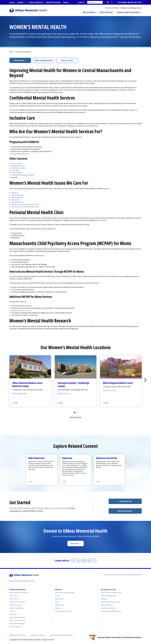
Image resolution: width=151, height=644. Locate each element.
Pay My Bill (13, 614)
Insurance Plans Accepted (17, 602)
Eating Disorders (17, 202)
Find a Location (67, 60)
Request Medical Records (17, 617)
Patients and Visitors (36, 2)
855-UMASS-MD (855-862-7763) (130, 2)
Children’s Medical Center (109, 596)
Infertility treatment (19, 168)
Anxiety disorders (18, 195)
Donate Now (77, 544)
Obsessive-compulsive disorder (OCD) (25, 204)
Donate (66, 2)
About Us (59, 590)
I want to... (82, 2)
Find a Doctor (107, 12)
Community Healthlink (108, 608)
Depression (16, 200)
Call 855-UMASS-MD (125, 501)
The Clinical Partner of (123, 575)
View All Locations (76, 417)
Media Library (59, 605)
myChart (22, 2)
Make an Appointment (44, 60)
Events (57, 602)
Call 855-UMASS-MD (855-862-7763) (25, 508)
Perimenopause (17, 173)
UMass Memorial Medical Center (111, 593)
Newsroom (59, 608)
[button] (145, 380)
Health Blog (17, 624)
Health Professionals (53, 2)
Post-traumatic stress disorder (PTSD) (25, 207)
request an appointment (55, 508)
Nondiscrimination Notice (63, 611)
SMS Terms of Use (38, 635)
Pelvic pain (15, 170)
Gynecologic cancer (18, 166)
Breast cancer (16, 163)
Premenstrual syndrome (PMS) (22, 175)
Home (11, 52)
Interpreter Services (15, 605)
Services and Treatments (128, 12)
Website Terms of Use (17, 635)
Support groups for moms (22, 310)
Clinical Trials (14, 595)
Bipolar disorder (17, 197)
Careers (12, 2)
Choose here (95, 2)
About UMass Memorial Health (65, 593)
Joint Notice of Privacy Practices (61, 635)
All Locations (89, 12)
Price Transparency (15, 627)
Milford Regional (107, 605)
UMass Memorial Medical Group (111, 611)
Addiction (15, 193)
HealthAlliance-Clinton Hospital (110, 602)
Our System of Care (108, 590)
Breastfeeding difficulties (20, 154)
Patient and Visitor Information (19, 593)
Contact (57, 596)
